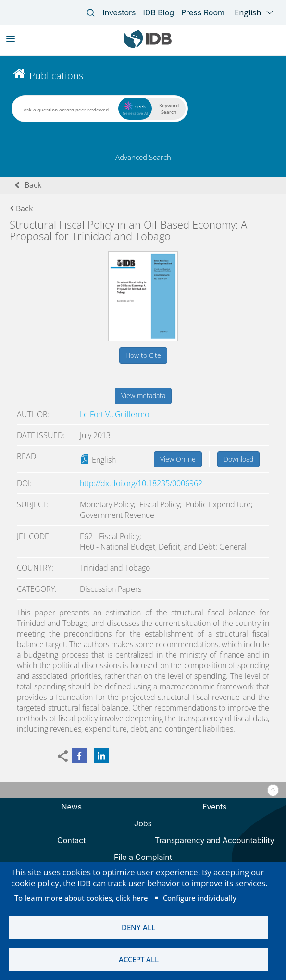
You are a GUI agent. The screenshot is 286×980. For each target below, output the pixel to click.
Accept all (139, 959)
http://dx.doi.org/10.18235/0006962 (141, 483)
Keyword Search (169, 109)
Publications (56, 76)
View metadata (143, 396)
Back (33, 185)
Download (238, 459)
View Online (178, 459)
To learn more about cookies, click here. (82, 898)
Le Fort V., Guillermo (114, 414)
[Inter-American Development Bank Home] (148, 45)
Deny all (138, 927)
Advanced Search (143, 157)
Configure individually (200, 898)
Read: (27, 456)
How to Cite (143, 355)
